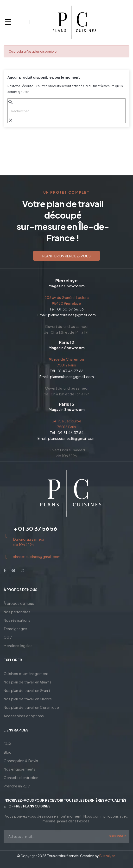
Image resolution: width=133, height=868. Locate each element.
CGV (8, 637)
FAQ (7, 744)
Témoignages (15, 629)
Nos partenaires (17, 612)
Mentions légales (18, 645)
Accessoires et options (24, 716)
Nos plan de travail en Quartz (28, 682)
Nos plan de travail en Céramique (31, 707)
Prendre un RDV (17, 786)
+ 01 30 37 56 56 (35, 528)
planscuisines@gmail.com (72, 376)
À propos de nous (19, 603)
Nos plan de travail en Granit (27, 690)
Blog (8, 752)
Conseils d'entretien (21, 777)
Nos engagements (19, 769)
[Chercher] (66, 111)
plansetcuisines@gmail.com (72, 315)
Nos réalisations (17, 620)
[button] (66, 256)
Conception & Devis (21, 761)
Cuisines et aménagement (26, 673)
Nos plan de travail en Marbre (28, 699)
